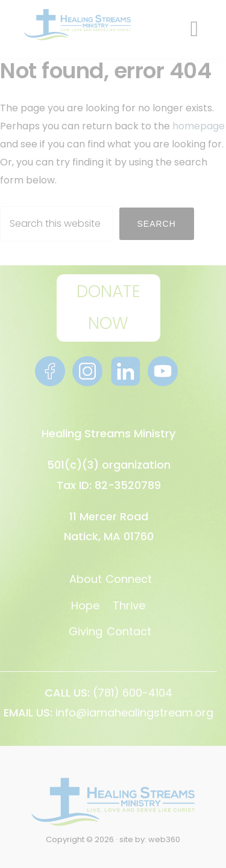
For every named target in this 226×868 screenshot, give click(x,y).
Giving (86, 631)
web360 (164, 839)
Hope (85, 605)
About (86, 579)
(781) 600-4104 (133, 693)
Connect (129, 579)
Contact (129, 631)
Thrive (129, 605)
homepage (199, 126)
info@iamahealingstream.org (134, 713)
